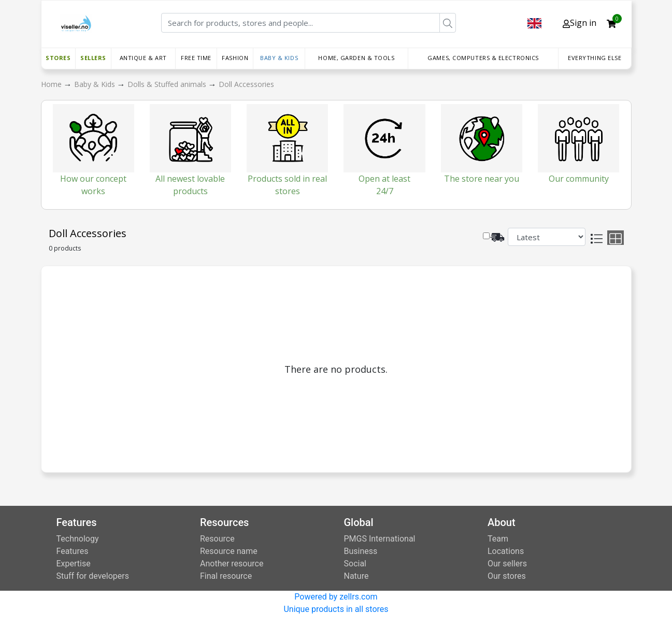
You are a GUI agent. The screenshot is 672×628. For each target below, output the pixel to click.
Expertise (74, 564)
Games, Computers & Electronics (483, 58)
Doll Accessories (246, 84)
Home (52, 84)
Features (73, 551)
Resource (217, 539)
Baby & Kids (279, 58)
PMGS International (380, 539)
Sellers (93, 58)
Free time (196, 58)
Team (498, 539)
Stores (58, 58)
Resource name (229, 551)
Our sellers (507, 564)
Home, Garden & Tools (356, 58)
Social (355, 564)
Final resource (226, 576)
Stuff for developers (93, 576)
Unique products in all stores (336, 609)
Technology (78, 539)
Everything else (595, 58)
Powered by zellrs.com (336, 597)
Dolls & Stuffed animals (168, 84)
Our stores (507, 576)
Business (361, 551)
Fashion (235, 58)
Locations (506, 551)
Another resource (232, 564)
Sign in (580, 23)
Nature (356, 576)
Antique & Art (143, 58)
